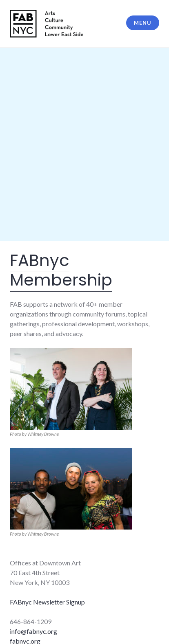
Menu (142, 23)
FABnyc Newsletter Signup (47, 602)
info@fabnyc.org (33, 631)
